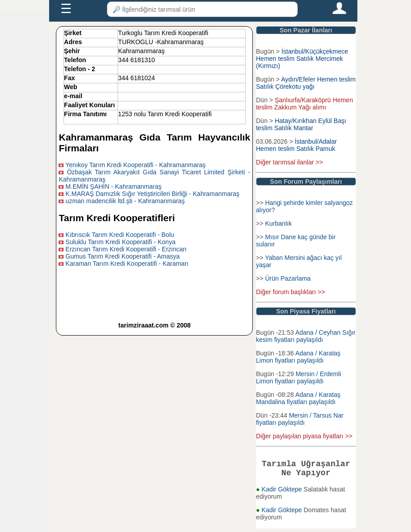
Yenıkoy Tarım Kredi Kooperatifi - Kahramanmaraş (135, 165)
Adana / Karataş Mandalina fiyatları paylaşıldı (298, 398)
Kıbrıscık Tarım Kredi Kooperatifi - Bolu (120, 235)
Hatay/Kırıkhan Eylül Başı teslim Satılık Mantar (301, 124)
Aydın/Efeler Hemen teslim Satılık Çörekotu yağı (306, 83)
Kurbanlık (278, 223)
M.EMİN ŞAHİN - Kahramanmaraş (113, 186)
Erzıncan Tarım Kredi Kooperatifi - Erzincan (126, 249)
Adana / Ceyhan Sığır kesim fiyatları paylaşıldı (306, 336)
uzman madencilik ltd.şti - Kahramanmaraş (125, 201)
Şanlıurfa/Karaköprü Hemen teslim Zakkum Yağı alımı (304, 104)
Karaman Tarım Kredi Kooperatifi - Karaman (127, 264)
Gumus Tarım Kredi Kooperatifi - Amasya (122, 256)
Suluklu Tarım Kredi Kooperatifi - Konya (120, 242)
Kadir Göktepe (282, 493)
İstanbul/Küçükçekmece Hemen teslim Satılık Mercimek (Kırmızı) (302, 59)
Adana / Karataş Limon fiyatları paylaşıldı (298, 357)
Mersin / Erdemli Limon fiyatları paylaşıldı (299, 377)
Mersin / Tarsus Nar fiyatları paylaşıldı (300, 419)
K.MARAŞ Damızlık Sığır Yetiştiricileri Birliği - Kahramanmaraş (152, 194)
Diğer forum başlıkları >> (290, 292)
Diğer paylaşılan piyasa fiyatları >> (304, 436)
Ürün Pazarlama (288, 278)
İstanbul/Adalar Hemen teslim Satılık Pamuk (296, 145)
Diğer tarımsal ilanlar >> (290, 162)
